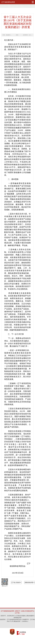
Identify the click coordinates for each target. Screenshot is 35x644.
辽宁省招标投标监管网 (7, 611)
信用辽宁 (18, 611)
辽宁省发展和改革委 (8, 2)
